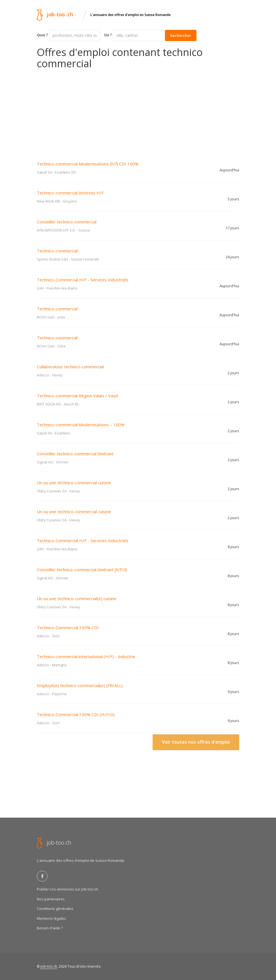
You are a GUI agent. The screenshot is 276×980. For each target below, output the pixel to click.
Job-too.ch (49, 966)
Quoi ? (42, 35)
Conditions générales (55, 909)
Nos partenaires (51, 899)
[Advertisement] (138, 111)
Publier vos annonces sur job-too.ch (67, 889)
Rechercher (181, 35)
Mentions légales (51, 918)
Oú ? (108, 35)
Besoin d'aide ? (50, 928)
